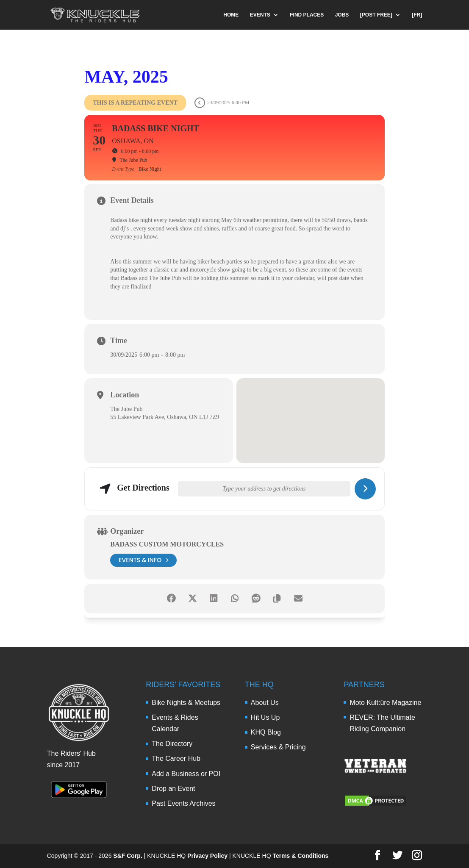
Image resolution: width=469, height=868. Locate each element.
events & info (143, 560)
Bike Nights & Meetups (186, 703)
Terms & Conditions (300, 856)
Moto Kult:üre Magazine (385, 703)
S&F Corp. (128, 856)
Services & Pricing (278, 747)
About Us (265, 703)
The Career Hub (176, 758)
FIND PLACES (307, 15)
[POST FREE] (376, 15)
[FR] (417, 15)
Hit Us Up (265, 717)
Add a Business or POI (186, 774)
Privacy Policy (207, 856)
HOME (231, 15)
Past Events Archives (183, 803)
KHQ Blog (266, 732)
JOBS (342, 15)
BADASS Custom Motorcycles (167, 544)
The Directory (172, 744)
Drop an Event (173, 789)
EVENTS (260, 15)
